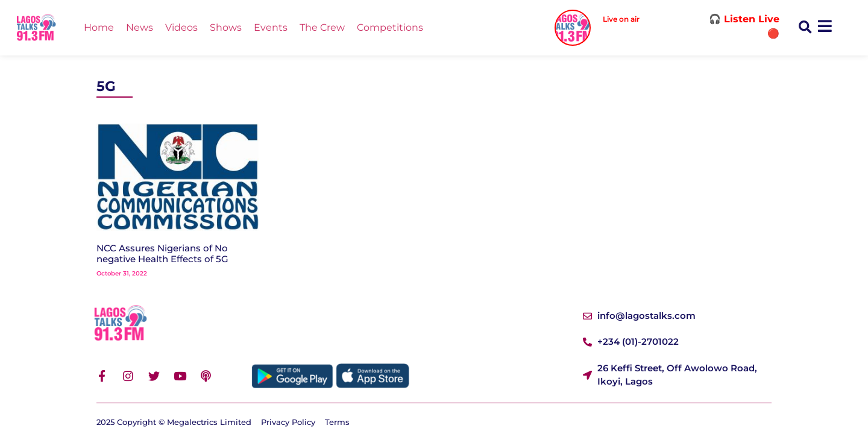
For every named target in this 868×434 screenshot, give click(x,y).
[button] (805, 28)
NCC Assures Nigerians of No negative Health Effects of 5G (162, 253)
